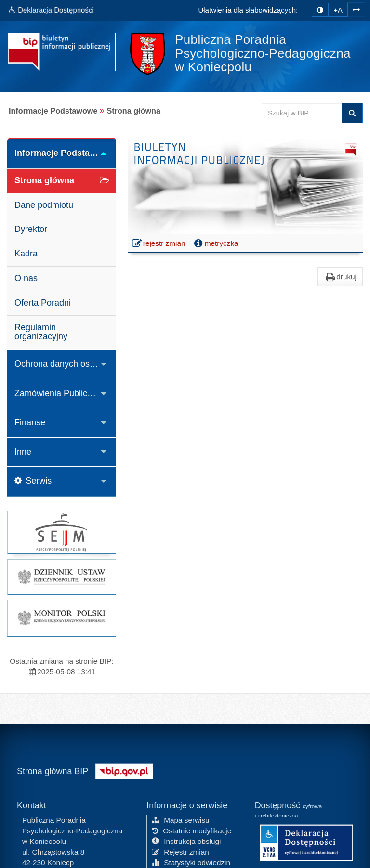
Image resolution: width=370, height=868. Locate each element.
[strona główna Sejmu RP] (62, 532)
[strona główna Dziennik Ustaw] (62, 577)
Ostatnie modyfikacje (192, 830)
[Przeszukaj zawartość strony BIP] (302, 113)
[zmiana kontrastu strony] (320, 10)
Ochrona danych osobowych (65, 364)
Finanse (30, 422)
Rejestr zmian (180, 851)
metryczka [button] (215, 243)
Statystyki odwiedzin (191, 862)
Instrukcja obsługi (186, 841)
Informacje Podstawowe (64, 153)
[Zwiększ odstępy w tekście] (356, 9)
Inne (23, 452)
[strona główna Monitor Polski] (62, 618)
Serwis (33, 481)
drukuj (340, 277)
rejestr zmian (159, 244)
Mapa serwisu (180, 820)
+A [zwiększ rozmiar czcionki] (338, 10)
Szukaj (352, 113)
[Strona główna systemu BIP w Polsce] (124, 770)
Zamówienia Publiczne (58, 393)
